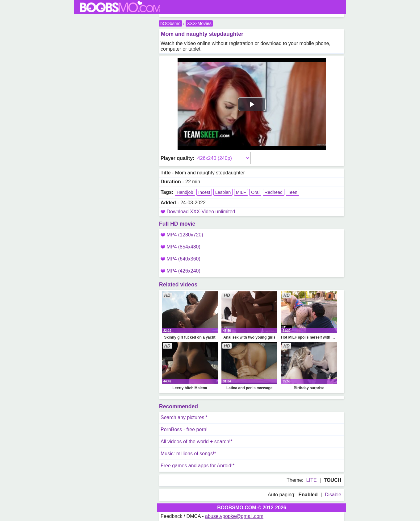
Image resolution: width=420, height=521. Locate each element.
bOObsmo (170, 23)
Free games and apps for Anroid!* (197, 466)
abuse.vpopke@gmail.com (234, 516)
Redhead (274, 192)
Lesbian (223, 192)
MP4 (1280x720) (182, 235)
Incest (204, 192)
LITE (312, 480)
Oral (255, 192)
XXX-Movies (199, 23)
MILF (241, 192)
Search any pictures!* (184, 417)
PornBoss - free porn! (184, 429)
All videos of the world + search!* (197, 442)
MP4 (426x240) (181, 271)
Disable (333, 495)
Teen (292, 192)
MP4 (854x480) (181, 247)
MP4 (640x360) (181, 259)
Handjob (185, 192)
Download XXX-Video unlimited (201, 212)
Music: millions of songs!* (188, 454)
